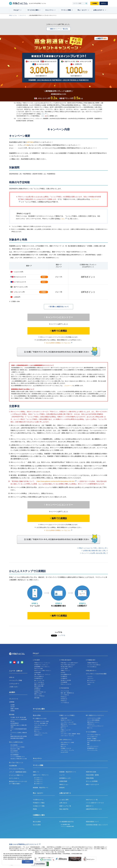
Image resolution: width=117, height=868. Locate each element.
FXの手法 (63, 673)
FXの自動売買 (64, 682)
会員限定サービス (38, 735)
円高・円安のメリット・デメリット (42, 674)
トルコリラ (90, 677)
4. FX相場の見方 (91, 660)
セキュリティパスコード (93, 746)
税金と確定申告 (64, 809)
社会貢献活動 (13, 766)
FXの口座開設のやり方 (66, 674)
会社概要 (13, 705)
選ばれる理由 (37, 715)
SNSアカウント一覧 (92, 800)
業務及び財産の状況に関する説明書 (19, 736)
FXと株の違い (37, 690)
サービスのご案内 (33, 10)
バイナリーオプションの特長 (94, 718)
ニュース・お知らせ (16, 671)
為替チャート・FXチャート (41, 775)
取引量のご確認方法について (59, 307)
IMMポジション (64, 784)
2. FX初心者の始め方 (65, 660)
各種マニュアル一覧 (65, 806)
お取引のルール (38, 727)
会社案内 (12, 692)
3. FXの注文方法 (64, 688)
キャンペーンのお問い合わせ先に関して (95, 553)
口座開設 (95, 3)
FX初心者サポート (91, 671)
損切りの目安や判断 (39, 686)
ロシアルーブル (91, 682)
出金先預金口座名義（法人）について (97, 825)
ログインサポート (14, 778)
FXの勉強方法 (64, 678)
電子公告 (13, 721)
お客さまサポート (99, 10)
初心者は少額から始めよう (67, 667)
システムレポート (14, 684)
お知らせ (12, 677)
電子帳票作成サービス (92, 748)
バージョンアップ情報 (16, 680)
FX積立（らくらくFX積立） (67, 715)
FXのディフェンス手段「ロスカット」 (43, 671)
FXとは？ (17, 10)
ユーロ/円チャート (38, 780)
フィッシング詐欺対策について (18, 757)
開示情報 (12, 715)
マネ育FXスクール (38, 800)
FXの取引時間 (37, 673)
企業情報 (12, 702)
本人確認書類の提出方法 (66, 822)
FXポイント (63, 732)
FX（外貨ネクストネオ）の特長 (41, 721)
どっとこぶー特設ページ (16, 775)
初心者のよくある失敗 (66, 680)
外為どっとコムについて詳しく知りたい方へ (93, 548)
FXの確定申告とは (38, 678)
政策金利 (62, 788)
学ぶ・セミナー (82, 10)
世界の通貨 (37, 698)
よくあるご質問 (64, 800)
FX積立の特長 (64, 718)
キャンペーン (49, 10)
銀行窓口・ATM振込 (92, 739)
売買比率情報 (90, 778)
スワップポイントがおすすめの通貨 (96, 674)
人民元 (89, 684)
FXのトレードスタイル (66, 684)
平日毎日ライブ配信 (39, 803)
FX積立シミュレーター (66, 730)
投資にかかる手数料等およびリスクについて (24, 844)
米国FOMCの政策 (91, 772)
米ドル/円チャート (38, 778)
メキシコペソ (90, 678)
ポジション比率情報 (92, 781)
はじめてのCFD (64, 752)
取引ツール (37, 731)
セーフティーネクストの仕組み (18, 747)
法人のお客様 (37, 825)
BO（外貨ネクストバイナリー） (95, 715)
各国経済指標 (63, 781)
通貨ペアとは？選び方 (39, 684)
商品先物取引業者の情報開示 (17, 738)
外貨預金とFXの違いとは (40, 692)
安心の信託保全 (14, 745)
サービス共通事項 (91, 732)
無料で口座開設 (59, 331)
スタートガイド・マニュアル (41, 733)
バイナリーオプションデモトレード (95, 726)
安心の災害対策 (14, 751)
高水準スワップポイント (66, 720)
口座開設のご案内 (39, 815)
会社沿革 (13, 707)
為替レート (36, 772)
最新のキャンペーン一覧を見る (59, 29)
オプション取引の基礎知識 (93, 720)
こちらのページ (68, 386)
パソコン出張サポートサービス (95, 803)
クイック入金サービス (92, 737)
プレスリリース (14, 699)
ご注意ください (14, 687)
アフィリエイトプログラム (17, 769)
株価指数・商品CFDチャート (68, 772)
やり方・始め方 (64, 669)
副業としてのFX (38, 694)
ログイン (104, 3)
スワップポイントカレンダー (41, 725)
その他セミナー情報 (39, 806)
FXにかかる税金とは (39, 676)
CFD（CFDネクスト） (66, 740)
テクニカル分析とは (92, 667)
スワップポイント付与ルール (94, 735)
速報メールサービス (92, 784)
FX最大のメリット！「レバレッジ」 (42, 663)
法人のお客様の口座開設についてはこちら (58, 343)
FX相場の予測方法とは (92, 663)
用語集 (35, 809)
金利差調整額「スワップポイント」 (42, 667)
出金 (88, 742)
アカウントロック (15, 753)
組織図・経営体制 (15, 709)
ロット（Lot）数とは (39, 682)
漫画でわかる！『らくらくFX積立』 (69, 724)
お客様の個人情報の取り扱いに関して (95, 551)
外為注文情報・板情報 (92, 775)
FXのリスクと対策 (38, 669)
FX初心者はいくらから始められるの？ (69, 663)
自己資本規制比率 (15, 723)
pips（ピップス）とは (39, 680)
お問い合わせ (63, 803)
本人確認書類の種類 (65, 824)
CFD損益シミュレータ (66, 748)
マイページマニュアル (92, 750)
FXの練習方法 (64, 676)
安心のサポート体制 (15, 749)
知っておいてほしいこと (16, 762)
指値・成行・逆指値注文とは (67, 693)
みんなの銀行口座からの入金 (94, 741)
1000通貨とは (37, 688)
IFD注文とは (64, 697)
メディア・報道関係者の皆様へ (18, 772)
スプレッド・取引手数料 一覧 (41, 723)
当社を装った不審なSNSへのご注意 (19, 759)
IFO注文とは (64, 701)
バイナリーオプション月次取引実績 (19, 719)
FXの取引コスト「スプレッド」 (41, 665)
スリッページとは (65, 691)
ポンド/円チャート (38, 782)
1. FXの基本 (36, 660)
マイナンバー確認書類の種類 (67, 826)
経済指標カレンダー (65, 778)
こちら (43, 114)
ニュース (62, 775)
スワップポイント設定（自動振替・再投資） (71, 734)
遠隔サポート (90, 806)
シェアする (62, 635)
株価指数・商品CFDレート (41, 788)
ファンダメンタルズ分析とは (94, 665)
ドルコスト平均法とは (39, 696)
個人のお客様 (37, 822)
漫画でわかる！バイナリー (93, 722)
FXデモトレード (38, 729)
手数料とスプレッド (65, 671)
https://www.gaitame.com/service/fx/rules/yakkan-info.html (56, 481)
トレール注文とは (65, 703)
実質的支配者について (92, 822)
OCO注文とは (64, 699)
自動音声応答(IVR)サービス (94, 809)
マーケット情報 (66, 10)
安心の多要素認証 (15, 755)
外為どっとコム (13, 15)
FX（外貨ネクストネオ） (40, 718)
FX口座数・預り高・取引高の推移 (18, 717)
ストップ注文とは (65, 695)
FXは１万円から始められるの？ (68, 665)
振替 (88, 744)
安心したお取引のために (16, 742)
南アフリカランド (91, 680)
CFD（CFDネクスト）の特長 (67, 742)
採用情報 (13, 711)
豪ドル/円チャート (38, 784)
